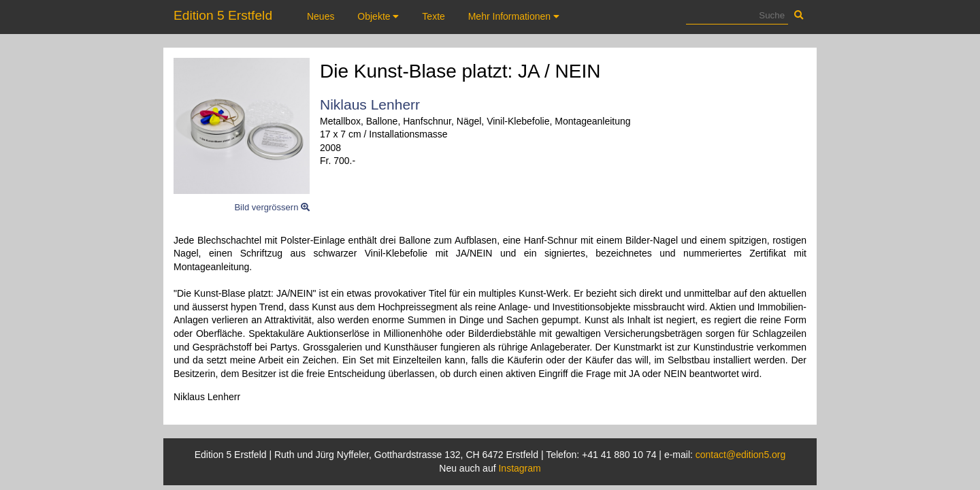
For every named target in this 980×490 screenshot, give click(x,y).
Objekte (378, 16)
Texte (433, 16)
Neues (321, 16)
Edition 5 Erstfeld (223, 15)
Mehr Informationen (514, 16)
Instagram (519, 468)
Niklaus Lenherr (370, 104)
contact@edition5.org (741, 455)
